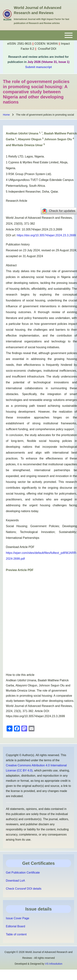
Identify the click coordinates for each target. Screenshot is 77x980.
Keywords (12, 520)
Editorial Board (15, 926)
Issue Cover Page (18, 918)
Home (6, 115)
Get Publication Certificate (23, 873)
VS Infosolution (54, 964)
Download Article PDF (20, 547)
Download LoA (15, 881)
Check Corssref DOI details (24, 889)
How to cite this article (20, 675)
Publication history (18, 244)
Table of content (16, 934)
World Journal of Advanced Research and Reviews (37, 10)
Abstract (11, 265)
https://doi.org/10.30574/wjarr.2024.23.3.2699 (46, 235)
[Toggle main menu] (38, 35)
